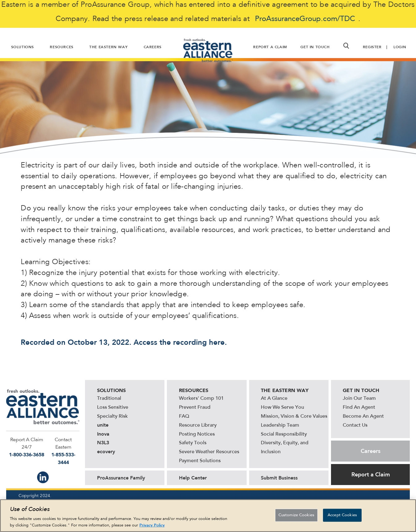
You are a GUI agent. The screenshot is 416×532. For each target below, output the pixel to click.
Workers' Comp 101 (201, 399)
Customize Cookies (296, 515)
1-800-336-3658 (27, 455)
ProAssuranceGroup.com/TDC (305, 19)
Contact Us (355, 425)
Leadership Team (280, 425)
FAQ (184, 416)
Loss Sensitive (113, 407)
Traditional (109, 399)
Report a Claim (371, 475)
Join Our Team (359, 399)
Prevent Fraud (195, 407)
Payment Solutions (200, 461)
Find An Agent (359, 407)
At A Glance (274, 399)
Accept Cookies (342, 515)
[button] (346, 46)
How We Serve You (282, 407)
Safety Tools (193, 443)
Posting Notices (197, 434)
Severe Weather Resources (209, 452)
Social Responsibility (284, 434)
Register (372, 47)
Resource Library (198, 425)
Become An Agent (363, 416)
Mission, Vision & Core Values (294, 416)
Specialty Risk (112, 416)
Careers (371, 451)
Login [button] (400, 47)
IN (43, 477)
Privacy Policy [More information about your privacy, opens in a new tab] (152, 525)
